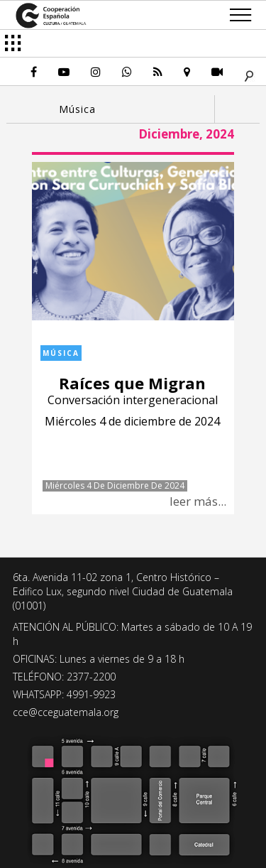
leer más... (198, 501)
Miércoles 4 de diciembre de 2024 (115, 486)
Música (61, 353)
